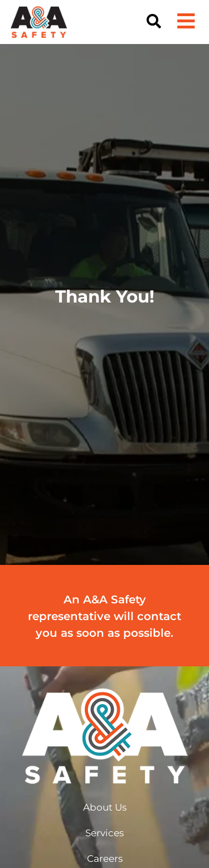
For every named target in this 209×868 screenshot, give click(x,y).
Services (104, 833)
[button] (154, 22)
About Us (105, 807)
